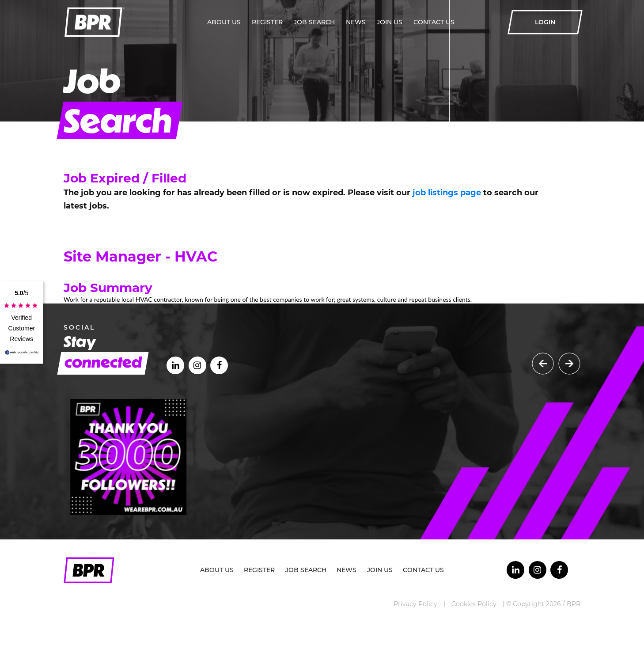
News (356, 22)
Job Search (314, 22)
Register (267, 22)
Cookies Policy (474, 604)
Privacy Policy (415, 604)
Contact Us (434, 22)
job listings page (447, 193)
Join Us (390, 22)
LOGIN (545, 22)
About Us (224, 22)
